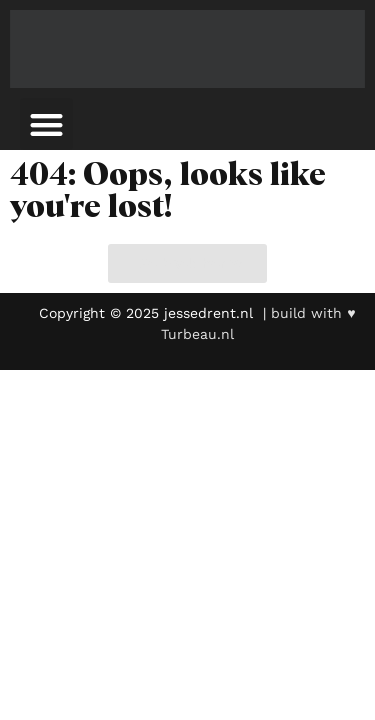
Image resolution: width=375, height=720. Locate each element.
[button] (46, 124)
